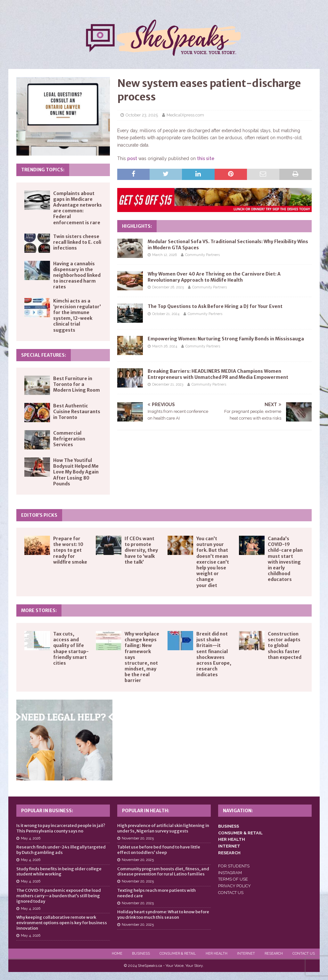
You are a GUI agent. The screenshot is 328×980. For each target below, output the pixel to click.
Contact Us (304, 954)
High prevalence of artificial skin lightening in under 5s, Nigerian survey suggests (163, 828)
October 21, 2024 (166, 314)
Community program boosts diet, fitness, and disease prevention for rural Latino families (163, 872)
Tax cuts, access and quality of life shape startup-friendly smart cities (71, 648)
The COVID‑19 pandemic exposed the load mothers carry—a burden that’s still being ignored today (59, 896)
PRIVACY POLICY (234, 886)
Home (117, 954)
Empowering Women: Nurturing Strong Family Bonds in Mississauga (226, 339)
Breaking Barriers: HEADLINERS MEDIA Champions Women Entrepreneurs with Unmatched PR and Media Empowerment (218, 374)
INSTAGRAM (230, 873)
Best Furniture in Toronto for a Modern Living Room (77, 384)
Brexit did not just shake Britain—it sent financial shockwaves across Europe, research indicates (214, 654)
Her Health (217, 954)
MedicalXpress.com (185, 115)
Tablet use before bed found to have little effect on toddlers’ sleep (159, 850)
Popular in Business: (47, 811)
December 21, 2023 (168, 384)
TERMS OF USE (233, 879)
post (132, 158)
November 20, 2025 (138, 838)
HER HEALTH (232, 839)
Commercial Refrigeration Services (69, 439)
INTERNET (229, 846)
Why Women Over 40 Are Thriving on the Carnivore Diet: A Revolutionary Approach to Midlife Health (214, 277)
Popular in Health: (146, 811)
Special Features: (44, 355)
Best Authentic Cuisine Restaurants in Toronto (77, 412)
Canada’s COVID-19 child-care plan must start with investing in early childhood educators (285, 559)
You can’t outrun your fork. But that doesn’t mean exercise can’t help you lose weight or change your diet (213, 562)
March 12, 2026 (164, 255)
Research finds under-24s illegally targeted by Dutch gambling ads (61, 850)
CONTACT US (231, 893)
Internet (246, 954)
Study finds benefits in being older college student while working (59, 872)
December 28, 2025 (168, 287)
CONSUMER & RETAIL (240, 833)
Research (274, 954)
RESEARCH (229, 853)
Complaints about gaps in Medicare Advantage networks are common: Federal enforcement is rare (78, 208)
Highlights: (137, 226)
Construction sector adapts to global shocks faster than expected (285, 646)
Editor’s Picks (39, 515)
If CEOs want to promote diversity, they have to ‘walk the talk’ (141, 550)
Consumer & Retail (178, 954)
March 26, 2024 (165, 346)
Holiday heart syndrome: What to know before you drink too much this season (163, 915)
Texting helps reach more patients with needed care (156, 893)
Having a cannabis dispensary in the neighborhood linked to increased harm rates (77, 275)
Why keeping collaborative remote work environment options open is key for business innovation (62, 923)
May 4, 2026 (31, 838)
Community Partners (202, 255)
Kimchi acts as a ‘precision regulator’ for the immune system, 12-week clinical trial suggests (77, 315)
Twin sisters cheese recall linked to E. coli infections (77, 242)
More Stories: (39, 610)
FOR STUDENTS (234, 866)
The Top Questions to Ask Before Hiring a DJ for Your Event (215, 306)
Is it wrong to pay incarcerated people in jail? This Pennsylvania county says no (61, 828)
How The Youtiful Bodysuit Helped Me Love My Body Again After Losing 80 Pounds (76, 472)
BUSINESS (229, 826)
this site (206, 158)
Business (141, 954)
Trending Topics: (43, 170)
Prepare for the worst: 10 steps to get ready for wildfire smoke (70, 550)
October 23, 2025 (142, 115)
